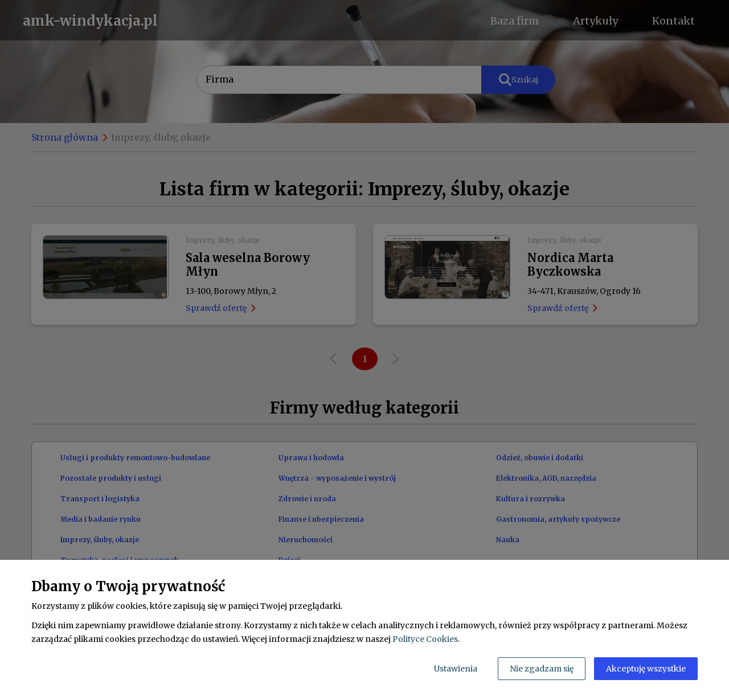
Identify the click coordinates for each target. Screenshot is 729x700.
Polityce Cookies (425, 639)
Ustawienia (456, 669)
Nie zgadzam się (542, 669)
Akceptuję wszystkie (646, 669)
